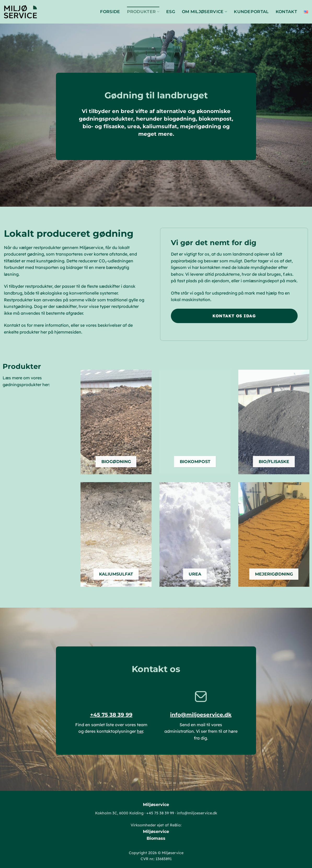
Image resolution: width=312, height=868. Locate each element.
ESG (171, 12)
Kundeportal (251, 12)
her (140, 731)
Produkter (143, 12)
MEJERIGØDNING (274, 574)
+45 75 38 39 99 (111, 715)
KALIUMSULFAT (116, 574)
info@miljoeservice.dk (201, 715)
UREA (195, 574)
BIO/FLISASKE (274, 461)
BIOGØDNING (116, 461)
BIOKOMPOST (195, 461)
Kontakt (286, 12)
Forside (110, 12)
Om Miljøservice (204, 12)
